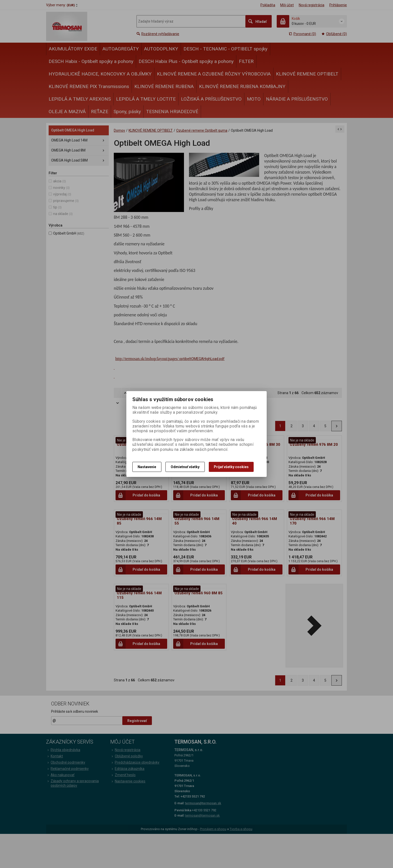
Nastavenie (147, 467)
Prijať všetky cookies (231, 467)
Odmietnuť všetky (185, 467)
